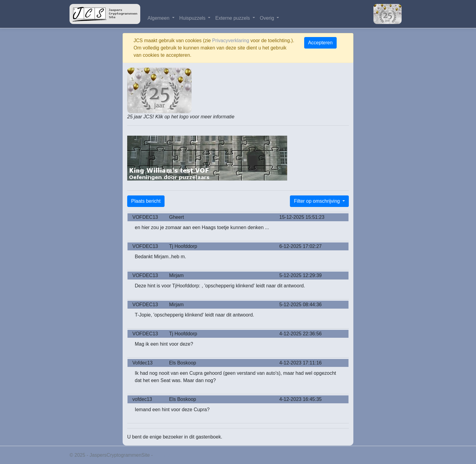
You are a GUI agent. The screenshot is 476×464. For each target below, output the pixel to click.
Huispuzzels (193, 18)
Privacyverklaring (231, 41)
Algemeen (159, 18)
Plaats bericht (146, 201)
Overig (268, 18)
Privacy (162, 455)
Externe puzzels (233, 18)
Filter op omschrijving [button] (318, 201)
